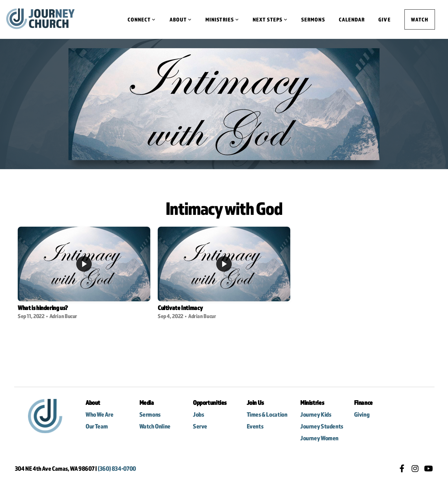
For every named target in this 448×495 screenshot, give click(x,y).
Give (384, 19)
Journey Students (322, 426)
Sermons (313, 19)
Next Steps (270, 19)
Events (255, 426)
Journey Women (319, 438)
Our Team (97, 426)
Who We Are (100, 414)
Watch (420, 19)
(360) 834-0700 (117, 468)
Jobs (198, 414)
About (181, 19)
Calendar (352, 19)
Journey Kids (316, 414)
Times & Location (268, 414)
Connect (142, 19)
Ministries (222, 19)
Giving (362, 414)
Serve (200, 426)
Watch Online (155, 426)
